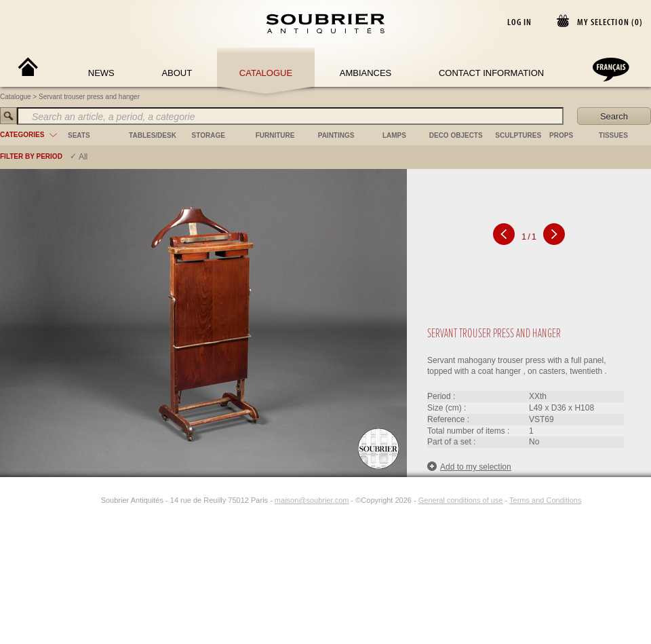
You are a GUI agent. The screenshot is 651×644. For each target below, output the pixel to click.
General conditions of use (461, 500)
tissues (613, 135)
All (83, 157)
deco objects (456, 135)
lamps (394, 135)
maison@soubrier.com (312, 500)
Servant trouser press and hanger (89, 97)
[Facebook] (77, 500)
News (101, 73)
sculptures (518, 135)
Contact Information (491, 73)
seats (79, 135)
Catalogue (266, 73)
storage (209, 135)
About (177, 73)
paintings (336, 135)
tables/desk (153, 135)
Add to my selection (469, 467)
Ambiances (366, 73)
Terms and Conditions (545, 500)
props (561, 135)
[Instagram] (92, 500)
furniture (275, 135)
